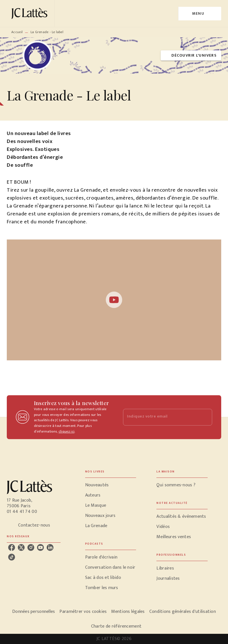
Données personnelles (34, 612)
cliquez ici (66, 432)
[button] (191, 56)
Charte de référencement (116, 626)
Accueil (17, 32)
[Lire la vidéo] (114, 300)
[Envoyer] (205, 417)
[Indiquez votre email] (161, 417)
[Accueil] (31, 13)
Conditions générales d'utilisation (183, 612)
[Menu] (200, 14)
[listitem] (12, 547)
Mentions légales (128, 612)
